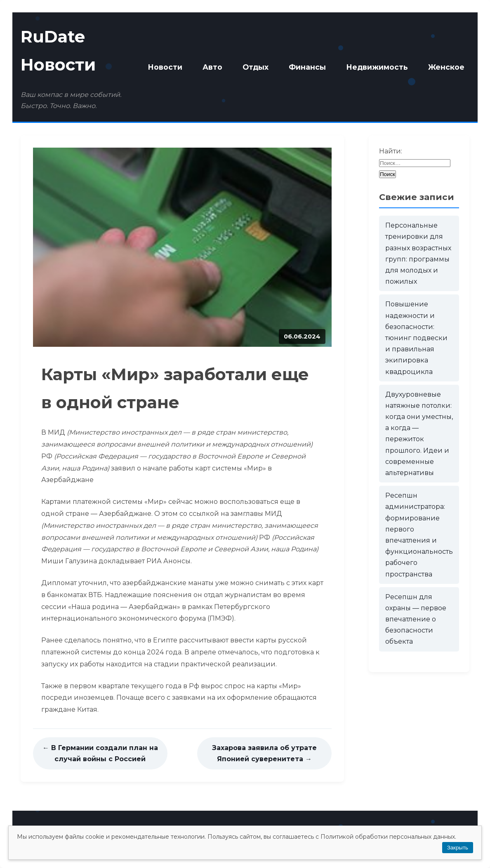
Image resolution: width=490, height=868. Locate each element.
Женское (446, 67)
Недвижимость (377, 67)
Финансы (307, 67)
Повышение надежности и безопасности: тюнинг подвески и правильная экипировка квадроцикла (416, 338)
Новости (165, 67)
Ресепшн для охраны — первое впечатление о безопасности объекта (416, 619)
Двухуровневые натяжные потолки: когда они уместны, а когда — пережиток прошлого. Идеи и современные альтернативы (419, 434)
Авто (212, 67)
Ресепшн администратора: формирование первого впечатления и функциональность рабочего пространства (419, 535)
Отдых (256, 67)
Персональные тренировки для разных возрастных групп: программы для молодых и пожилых (418, 253)
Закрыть (458, 848)
